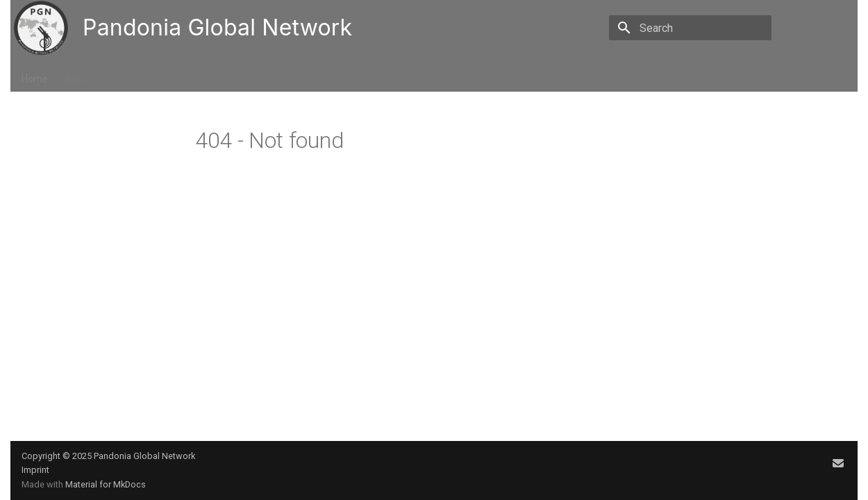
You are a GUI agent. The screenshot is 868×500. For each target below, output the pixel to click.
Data (165, 76)
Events (123, 76)
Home (35, 76)
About (78, 76)
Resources (216, 76)
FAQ (305, 76)
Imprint (35, 470)
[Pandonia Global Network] (41, 28)
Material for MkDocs (106, 484)
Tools (267, 76)
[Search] (690, 28)
